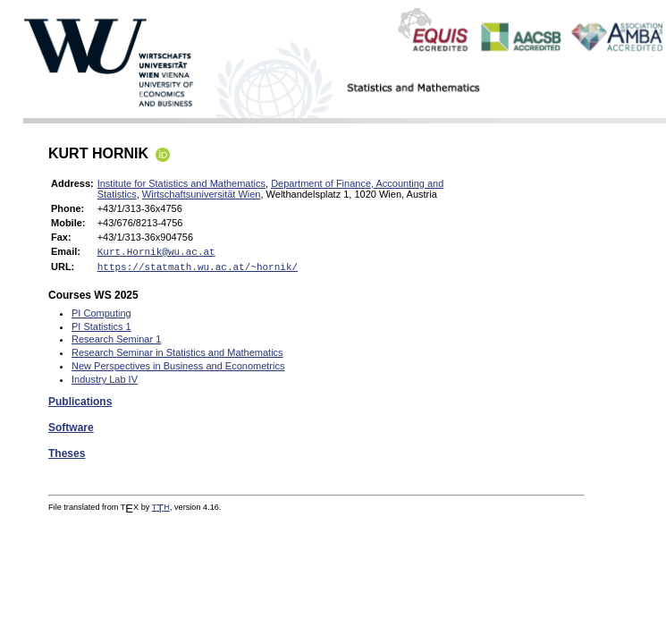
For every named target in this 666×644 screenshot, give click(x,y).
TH (161, 511)
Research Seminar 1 (116, 343)
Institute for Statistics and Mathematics (181, 183)
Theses (67, 457)
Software (71, 431)
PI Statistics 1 (101, 330)
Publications (80, 405)
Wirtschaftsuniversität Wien (202, 194)
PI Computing (101, 317)
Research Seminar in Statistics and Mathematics (177, 356)
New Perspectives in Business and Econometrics (178, 369)
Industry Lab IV (105, 383)
